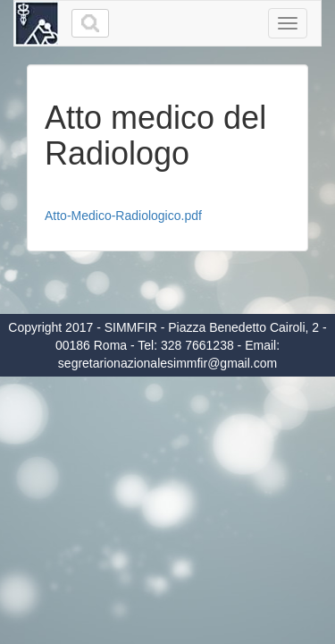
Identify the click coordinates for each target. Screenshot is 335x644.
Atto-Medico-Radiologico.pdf (123, 216)
